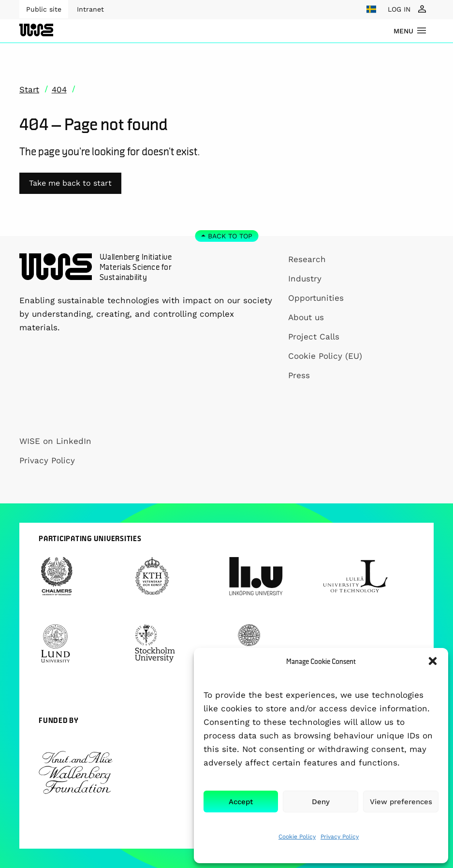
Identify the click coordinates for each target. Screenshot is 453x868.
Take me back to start (70, 183)
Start (29, 89)
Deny (321, 802)
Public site (44, 9)
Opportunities (316, 298)
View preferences (401, 802)
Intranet (90, 9)
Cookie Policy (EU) (325, 356)
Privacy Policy (340, 837)
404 (59, 89)
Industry (305, 279)
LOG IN (399, 9)
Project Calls (314, 337)
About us (306, 317)
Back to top (230, 236)
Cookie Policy (297, 837)
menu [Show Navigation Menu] (403, 31)
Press (299, 375)
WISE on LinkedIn (55, 441)
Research (307, 259)
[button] (433, 661)
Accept (241, 802)
